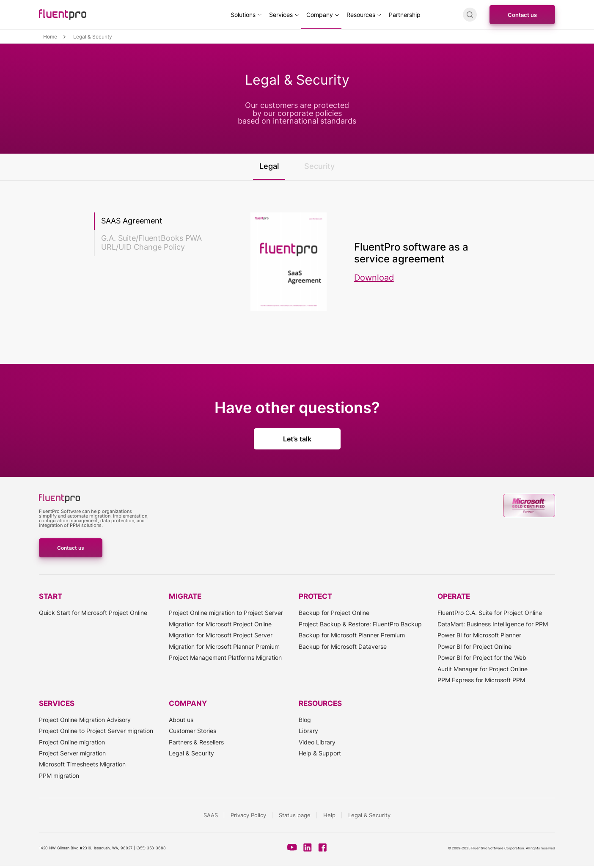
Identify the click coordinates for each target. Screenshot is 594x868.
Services (281, 15)
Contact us (522, 15)
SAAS (211, 815)
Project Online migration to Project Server (226, 613)
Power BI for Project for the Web (482, 657)
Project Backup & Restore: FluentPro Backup (360, 624)
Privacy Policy (248, 815)
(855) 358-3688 (151, 848)
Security (319, 166)
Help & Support (320, 753)
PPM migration (59, 776)
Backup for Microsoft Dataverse (343, 646)
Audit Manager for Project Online (483, 669)
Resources (361, 15)
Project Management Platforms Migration (225, 657)
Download (374, 278)
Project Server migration (72, 753)
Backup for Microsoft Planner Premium (352, 635)
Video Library (317, 742)
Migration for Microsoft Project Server (221, 635)
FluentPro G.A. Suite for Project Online (490, 613)
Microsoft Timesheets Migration (82, 764)
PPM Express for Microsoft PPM (481, 680)
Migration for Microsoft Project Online (220, 624)
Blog (305, 720)
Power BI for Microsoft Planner (479, 635)
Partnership (405, 15)
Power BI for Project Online (474, 646)
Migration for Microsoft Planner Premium (224, 646)
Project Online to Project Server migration (96, 731)
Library (308, 731)
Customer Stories (192, 731)
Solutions (243, 15)
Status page (295, 815)
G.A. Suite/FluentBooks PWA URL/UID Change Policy (151, 242)
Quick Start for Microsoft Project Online (93, 613)
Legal (269, 166)
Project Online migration (72, 742)
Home (50, 37)
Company (320, 15)
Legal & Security (191, 753)
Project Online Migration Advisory (85, 720)
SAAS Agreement (132, 221)
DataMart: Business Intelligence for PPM (493, 624)
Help (329, 815)
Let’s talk (297, 439)
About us (181, 720)
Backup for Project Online (334, 613)
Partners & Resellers (196, 742)
